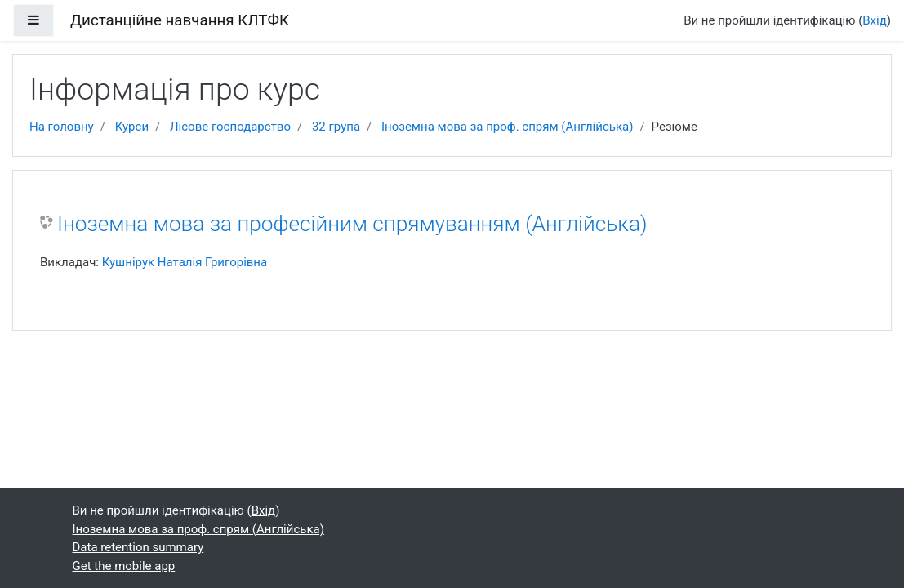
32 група (336, 127)
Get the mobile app (124, 566)
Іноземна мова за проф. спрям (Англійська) (507, 127)
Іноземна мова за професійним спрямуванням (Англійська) (352, 224)
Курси (132, 127)
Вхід (875, 20)
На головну (62, 127)
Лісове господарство (230, 127)
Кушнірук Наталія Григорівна (185, 262)
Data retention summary (138, 547)
